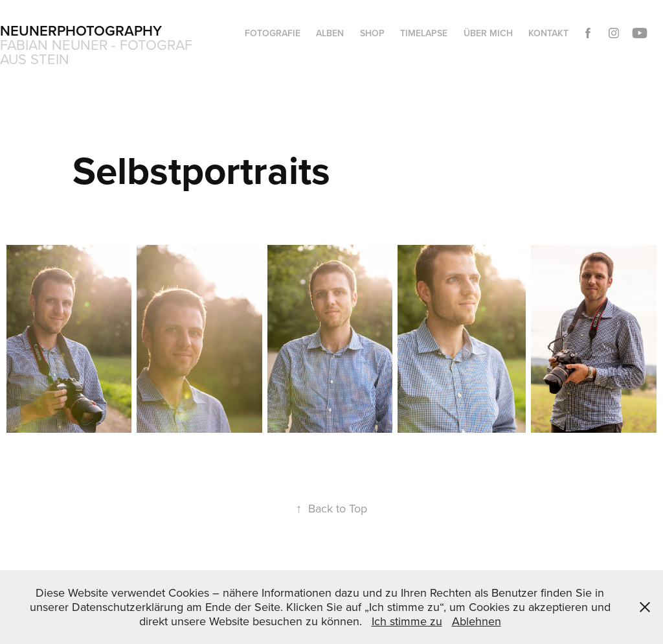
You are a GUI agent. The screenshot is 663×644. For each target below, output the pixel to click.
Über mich (488, 33)
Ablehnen (477, 621)
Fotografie (273, 33)
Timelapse (424, 33)
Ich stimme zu (407, 621)
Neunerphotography (81, 30)
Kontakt (548, 33)
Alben (330, 33)
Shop (372, 33)
